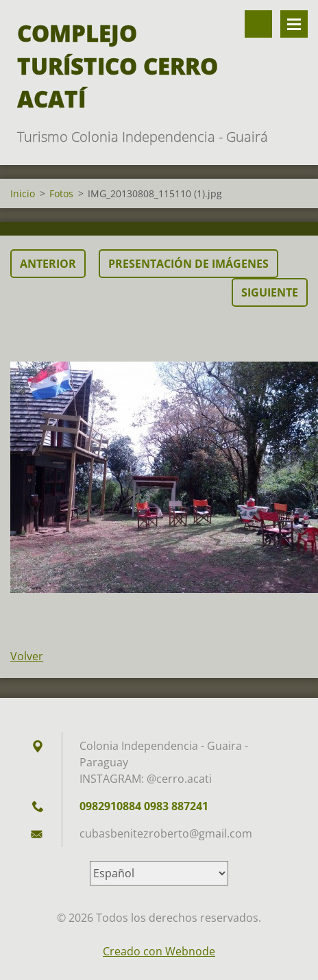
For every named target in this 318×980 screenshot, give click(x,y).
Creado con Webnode (159, 951)
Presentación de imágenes (188, 264)
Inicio (23, 193)
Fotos (61, 193)
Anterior (48, 264)
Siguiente (270, 292)
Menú (294, 24)
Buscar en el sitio (258, 24)
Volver (27, 656)
